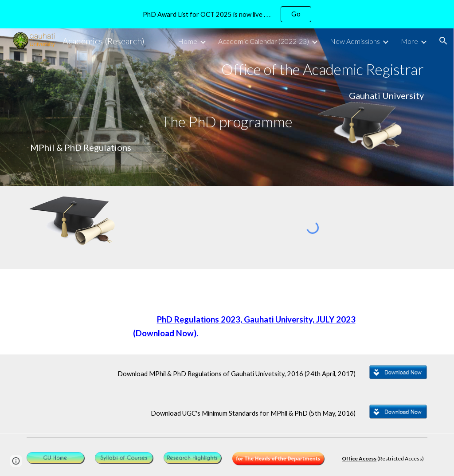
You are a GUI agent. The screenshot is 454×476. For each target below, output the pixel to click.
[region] (227, 14)
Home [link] (188, 41)
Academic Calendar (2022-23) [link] (264, 41)
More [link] (409, 41)
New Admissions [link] (355, 41)
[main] (227, 69)
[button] (443, 41)
